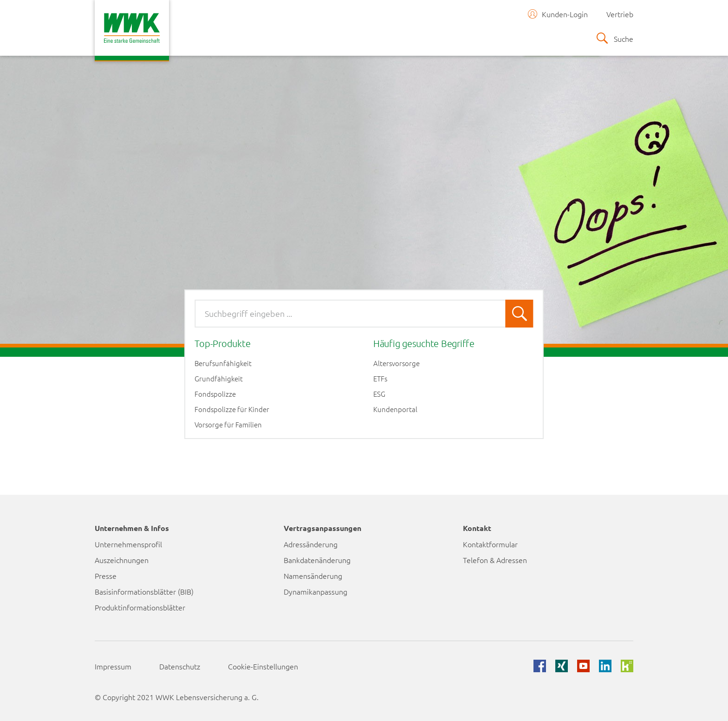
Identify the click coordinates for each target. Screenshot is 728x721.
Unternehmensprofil (128, 544)
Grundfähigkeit (219, 379)
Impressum (113, 666)
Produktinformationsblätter (140, 607)
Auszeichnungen (122, 560)
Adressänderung (311, 544)
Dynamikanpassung (315, 591)
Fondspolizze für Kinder (232, 409)
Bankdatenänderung (317, 560)
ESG (379, 394)
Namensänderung (313, 576)
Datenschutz (180, 666)
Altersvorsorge (396, 363)
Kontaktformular (490, 544)
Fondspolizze (215, 394)
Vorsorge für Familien (228, 425)
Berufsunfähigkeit (223, 363)
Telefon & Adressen (495, 560)
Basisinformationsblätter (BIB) (144, 591)
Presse (106, 576)
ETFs (380, 379)
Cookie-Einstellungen (263, 666)
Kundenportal (395, 409)
